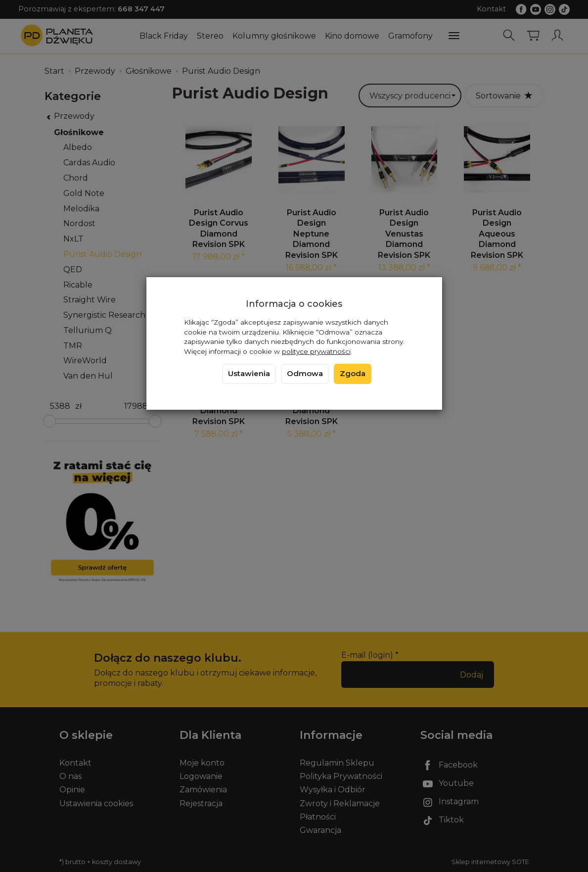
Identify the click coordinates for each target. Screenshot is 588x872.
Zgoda (353, 374)
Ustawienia (249, 374)
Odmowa (305, 374)
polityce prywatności (316, 351)
